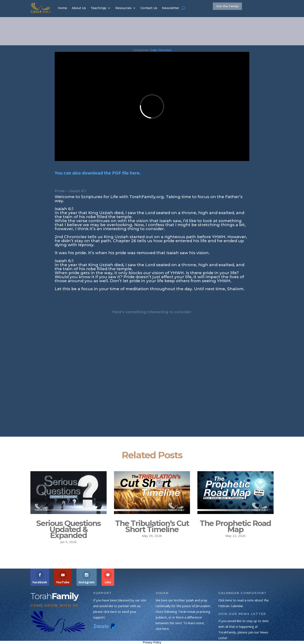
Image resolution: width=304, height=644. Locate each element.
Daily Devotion (161, 50)
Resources (123, 8)
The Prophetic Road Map (235, 526)
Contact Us (149, 8)
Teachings (98, 8)
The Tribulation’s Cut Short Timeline (152, 526)
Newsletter (171, 8)
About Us (79, 8)
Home (62, 8)
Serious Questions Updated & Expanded (68, 529)
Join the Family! (235, 8)
